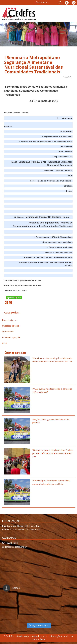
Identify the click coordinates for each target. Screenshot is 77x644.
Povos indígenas (10, 320)
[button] (61, 2)
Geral (5, 343)
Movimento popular (11, 337)
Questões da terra (11, 326)
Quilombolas (8, 332)
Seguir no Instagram (39, 625)
